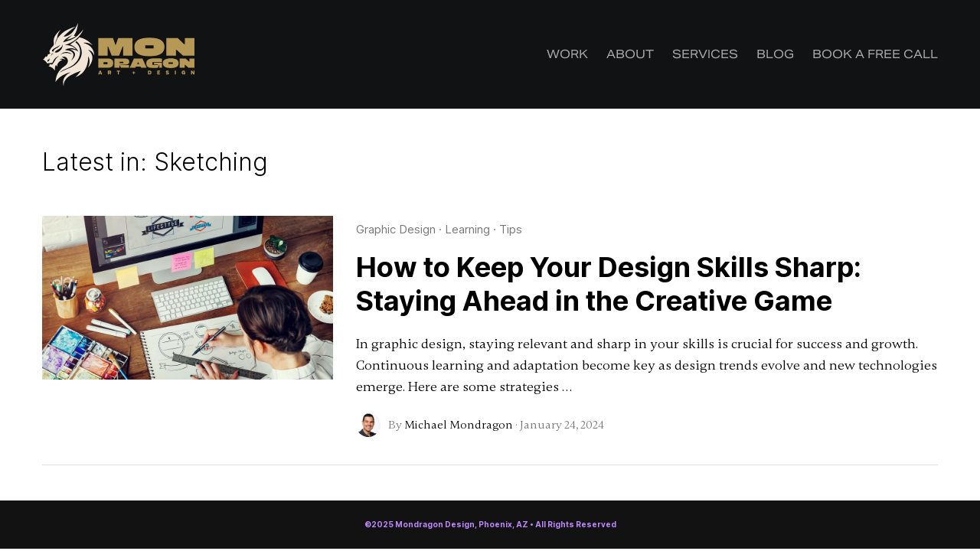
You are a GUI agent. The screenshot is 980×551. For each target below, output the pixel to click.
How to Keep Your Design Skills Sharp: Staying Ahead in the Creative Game (609, 284)
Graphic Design (396, 229)
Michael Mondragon (459, 425)
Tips (511, 229)
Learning (467, 229)
